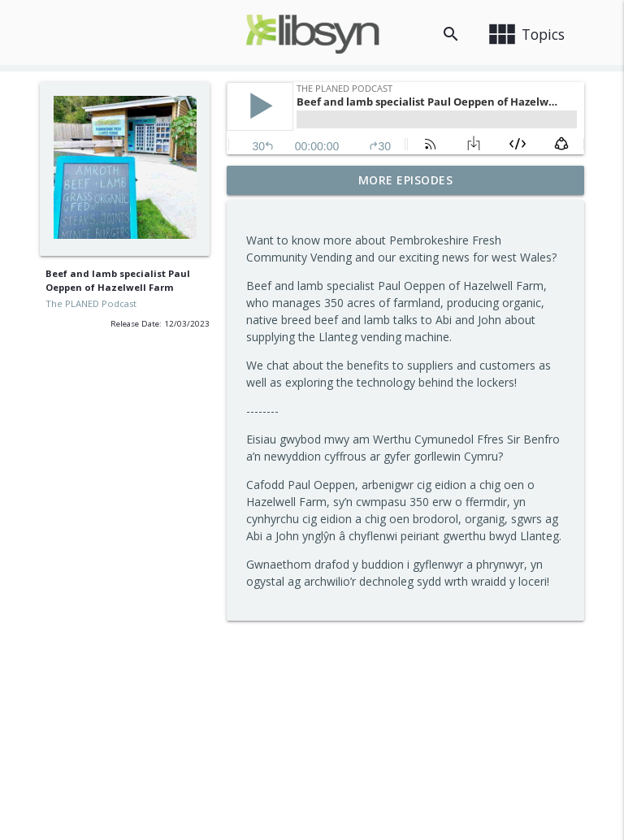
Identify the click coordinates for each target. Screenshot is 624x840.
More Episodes (406, 180)
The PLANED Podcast (91, 303)
